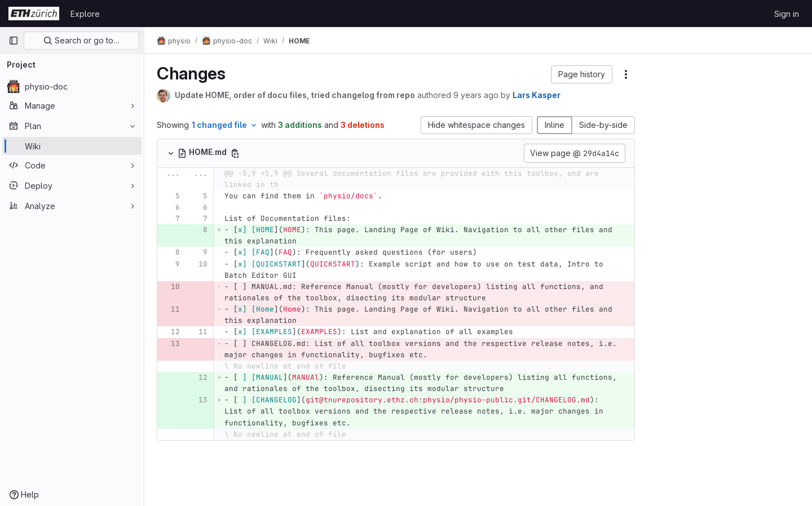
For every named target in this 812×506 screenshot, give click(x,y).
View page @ (575, 153)
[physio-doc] (72, 86)
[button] (582, 74)
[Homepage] (34, 14)
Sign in (787, 14)
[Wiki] (72, 146)
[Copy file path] (236, 153)
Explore (85, 14)
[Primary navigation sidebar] (14, 41)
